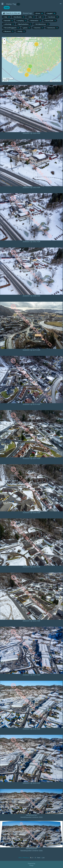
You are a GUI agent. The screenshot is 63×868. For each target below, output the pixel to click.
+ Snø (7, 17)
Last (43, 858)
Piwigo (31, 865)
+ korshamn (19, 17)
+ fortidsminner (41, 24)
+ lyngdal (51, 13)
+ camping (21, 21)
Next (39, 858)
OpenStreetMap (56, 81)
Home (9, 4)
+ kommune (52, 28)
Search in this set (13, 13)
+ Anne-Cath (50, 21)
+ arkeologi (9, 24)
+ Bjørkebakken (24, 24)
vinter (7, 8)
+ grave (26, 28)
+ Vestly (21, 31)
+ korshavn (53, 17)
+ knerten (38, 28)
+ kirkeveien (35, 21)
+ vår (41, 17)
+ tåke (31, 17)
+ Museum (8, 31)
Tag (14, 4)
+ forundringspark (11, 28)
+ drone (39, 13)
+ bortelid (8, 21)
